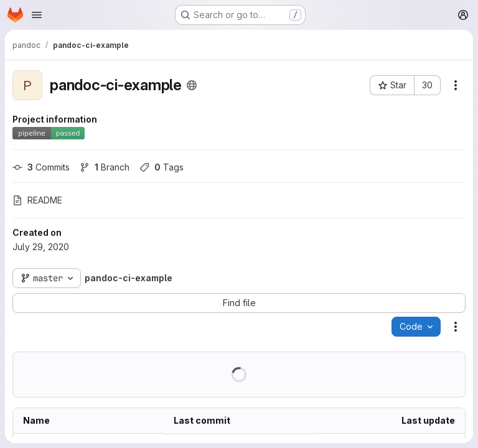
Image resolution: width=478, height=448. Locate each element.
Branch (105, 167)
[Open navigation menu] (37, 15)
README (37, 200)
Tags (162, 167)
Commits (41, 167)
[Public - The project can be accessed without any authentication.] (192, 85)
